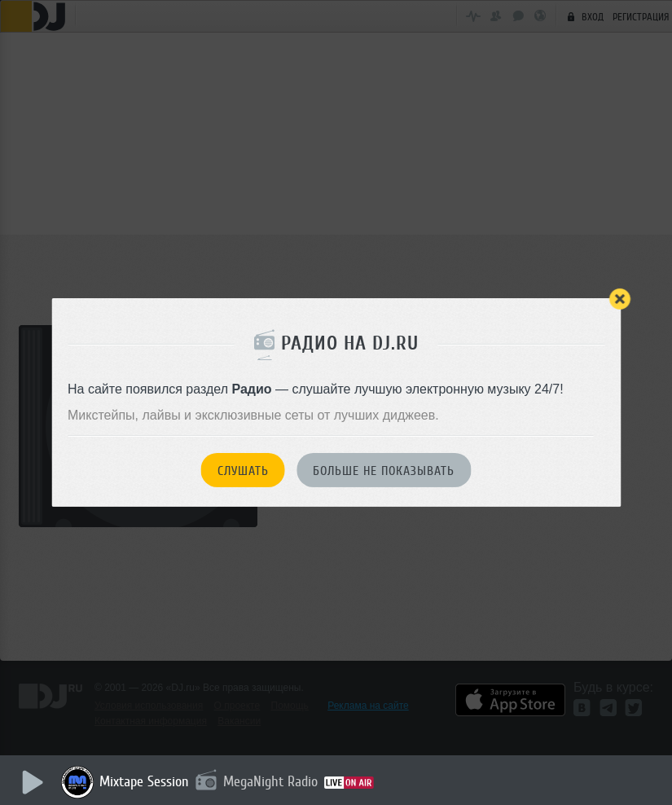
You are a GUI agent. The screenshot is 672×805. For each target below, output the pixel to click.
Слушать (243, 471)
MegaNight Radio (270, 781)
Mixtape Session (144, 781)
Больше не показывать (384, 471)
